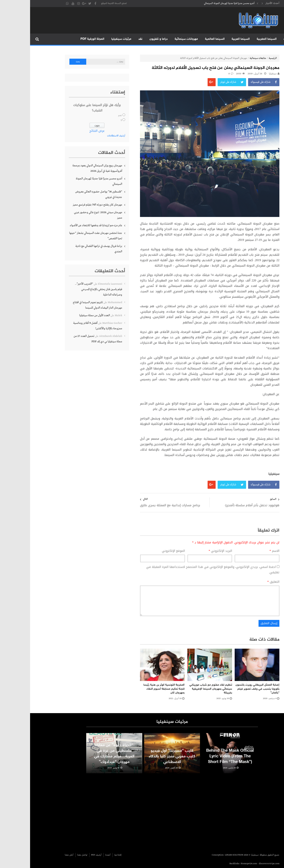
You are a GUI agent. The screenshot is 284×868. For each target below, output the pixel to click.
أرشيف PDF (66, 855)
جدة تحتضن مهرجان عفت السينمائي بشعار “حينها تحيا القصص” (66, 236)
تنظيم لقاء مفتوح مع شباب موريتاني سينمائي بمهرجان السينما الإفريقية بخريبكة (181, 689)
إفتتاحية (88, 855)
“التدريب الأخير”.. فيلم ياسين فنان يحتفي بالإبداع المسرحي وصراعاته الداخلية (68, 289)
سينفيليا (243, 74)
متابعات (258, 39)
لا (91, 120)
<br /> (185, 811)
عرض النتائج (67, 131)
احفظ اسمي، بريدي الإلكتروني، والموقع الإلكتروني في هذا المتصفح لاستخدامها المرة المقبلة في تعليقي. (183, 570)
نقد (110, 39)
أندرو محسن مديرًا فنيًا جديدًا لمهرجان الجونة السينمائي (199, 3)
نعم (90, 116)
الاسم (244, 551)
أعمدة (78, 855)
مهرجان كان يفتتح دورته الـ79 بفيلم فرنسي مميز (67, 205)
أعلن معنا (39, 855)
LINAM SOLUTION (204, 855)
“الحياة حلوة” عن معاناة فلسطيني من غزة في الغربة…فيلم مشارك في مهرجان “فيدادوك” (84, 760)
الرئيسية (275, 39)
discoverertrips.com (239, 864)
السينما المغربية (237, 39)
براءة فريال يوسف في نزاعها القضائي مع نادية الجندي (69, 249)
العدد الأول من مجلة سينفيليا (64, 315)
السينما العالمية (185, 39)
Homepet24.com (219, 864)
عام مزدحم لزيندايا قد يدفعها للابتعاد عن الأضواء (66, 225)
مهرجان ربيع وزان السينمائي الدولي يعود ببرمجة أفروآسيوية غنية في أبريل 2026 (67, 168)
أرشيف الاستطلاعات (86, 136)
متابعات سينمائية (228, 58)
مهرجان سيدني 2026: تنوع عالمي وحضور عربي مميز (68, 215)
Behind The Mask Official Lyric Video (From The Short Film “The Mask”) (200, 763)
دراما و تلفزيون (128, 39)
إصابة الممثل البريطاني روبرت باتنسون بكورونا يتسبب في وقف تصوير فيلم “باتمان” (227, 689)
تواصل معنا (52, 855)
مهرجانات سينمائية (156, 39)
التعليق (243, 582)
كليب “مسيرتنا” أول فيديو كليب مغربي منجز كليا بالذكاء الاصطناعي (142, 763)
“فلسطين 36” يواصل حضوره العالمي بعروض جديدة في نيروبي (69, 194)
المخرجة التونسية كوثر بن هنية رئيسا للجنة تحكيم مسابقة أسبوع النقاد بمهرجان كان (134, 689)
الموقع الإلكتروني (143, 551)
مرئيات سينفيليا (91, 39)
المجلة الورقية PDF (62, 39)
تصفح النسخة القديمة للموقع (84, 3)
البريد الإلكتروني (190, 551)
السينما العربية (211, 39)
